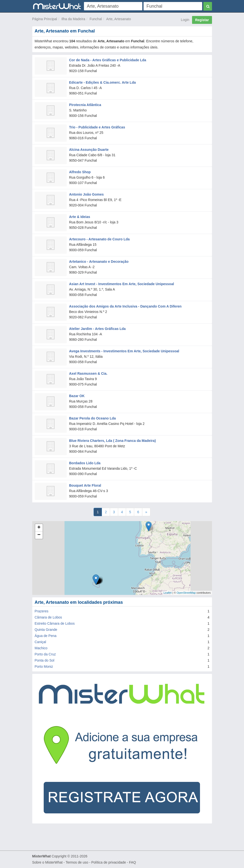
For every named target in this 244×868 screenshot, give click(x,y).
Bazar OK (77, 396)
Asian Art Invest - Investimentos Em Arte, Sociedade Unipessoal (122, 284)
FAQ (132, 862)
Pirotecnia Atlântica (85, 105)
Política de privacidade (109, 862)
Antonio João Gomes (87, 194)
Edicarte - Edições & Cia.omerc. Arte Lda (103, 82)
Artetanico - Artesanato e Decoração (99, 262)
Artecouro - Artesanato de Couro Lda (99, 239)
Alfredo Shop (80, 172)
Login (185, 20)
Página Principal (45, 19)
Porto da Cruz (45, 654)
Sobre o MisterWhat (48, 862)
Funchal (96, 19)
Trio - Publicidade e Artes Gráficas (97, 127)
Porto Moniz (44, 666)
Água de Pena (46, 636)
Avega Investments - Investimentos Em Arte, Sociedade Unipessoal (124, 351)
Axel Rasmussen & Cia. (88, 373)
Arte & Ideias (80, 217)
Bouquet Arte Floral (85, 485)
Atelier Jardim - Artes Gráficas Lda (98, 329)
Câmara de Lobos (48, 617)
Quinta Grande (46, 630)
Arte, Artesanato (118, 19)
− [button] (39, 535)
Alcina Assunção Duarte (89, 150)
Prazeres (42, 611)
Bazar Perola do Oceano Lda (93, 418)
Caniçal (41, 642)
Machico (41, 648)
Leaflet (168, 593)
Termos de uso (77, 862)
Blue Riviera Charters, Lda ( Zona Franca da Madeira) (113, 441)
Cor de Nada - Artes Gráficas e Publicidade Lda (108, 60)
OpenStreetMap (186, 593)
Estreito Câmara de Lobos (55, 623)
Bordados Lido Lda (85, 463)
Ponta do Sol (45, 660)
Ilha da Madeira (73, 19)
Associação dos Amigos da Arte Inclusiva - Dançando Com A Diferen (125, 306)
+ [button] (39, 528)
